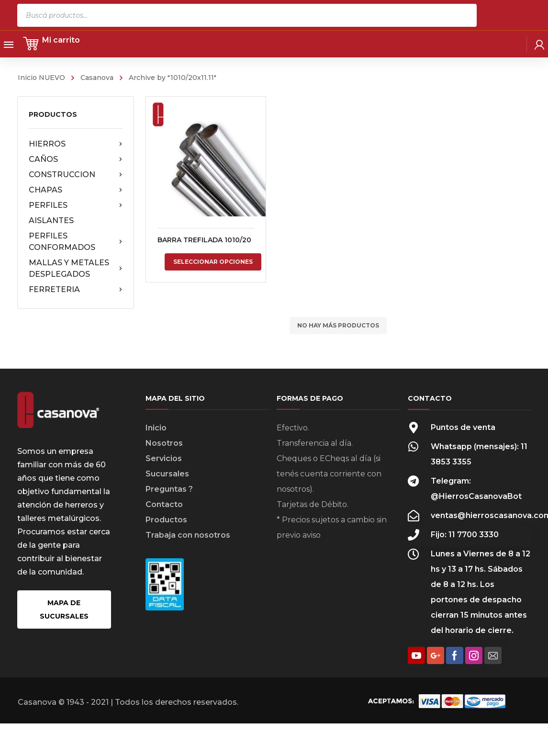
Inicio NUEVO (41, 78)
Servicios (164, 458)
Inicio (156, 428)
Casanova (97, 78)
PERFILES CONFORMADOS (76, 242)
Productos (166, 520)
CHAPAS (76, 190)
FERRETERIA (76, 290)
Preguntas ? (169, 489)
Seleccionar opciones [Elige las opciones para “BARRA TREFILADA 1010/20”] (213, 262)
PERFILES (76, 205)
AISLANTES (51, 220)
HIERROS (76, 144)
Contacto (164, 504)
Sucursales (167, 474)
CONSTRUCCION (76, 175)
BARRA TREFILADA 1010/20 (204, 240)
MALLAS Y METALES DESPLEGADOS (76, 268)
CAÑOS (76, 159)
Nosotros (164, 443)
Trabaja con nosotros (188, 535)
